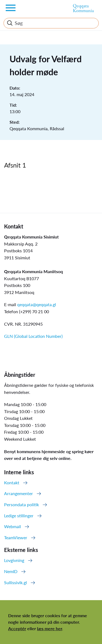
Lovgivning (14, 560)
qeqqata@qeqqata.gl (37, 304)
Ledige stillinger (19, 516)
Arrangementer (18, 493)
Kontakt (12, 483)
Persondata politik (21, 504)
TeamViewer (16, 537)
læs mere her (50, 628)
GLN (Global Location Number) (33, 336)
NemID (11, 571)
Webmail (13, 526)
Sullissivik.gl (16, 582)
